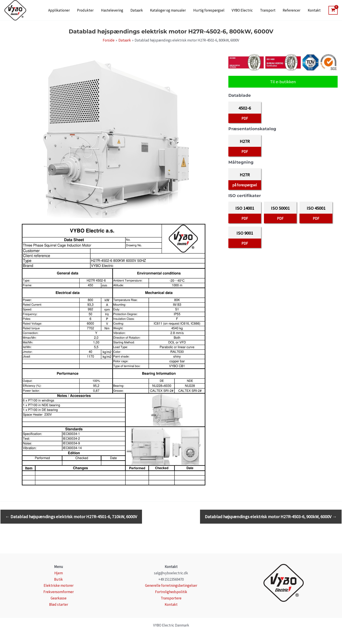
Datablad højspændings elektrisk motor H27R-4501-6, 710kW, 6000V (71, 517)
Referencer (296, 10)
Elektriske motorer (59, 585)
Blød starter (59, 604)
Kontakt (315, 10)
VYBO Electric (252, 10)
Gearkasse (59, 598)
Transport (275, 10)
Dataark (155, 10)
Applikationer (86, 10)
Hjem (59, 573)
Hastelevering (134, 10)
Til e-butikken (283, 82)
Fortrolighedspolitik (171, 592)
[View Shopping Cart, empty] (333, 10)
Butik (58, 579)
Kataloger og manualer (184, 10)
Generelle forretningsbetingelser (171, 585)
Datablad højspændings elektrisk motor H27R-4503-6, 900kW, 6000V (271, 517)
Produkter (110, 10)
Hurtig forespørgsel (222, 10)
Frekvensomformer (59, 592)
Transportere (171, 598)
